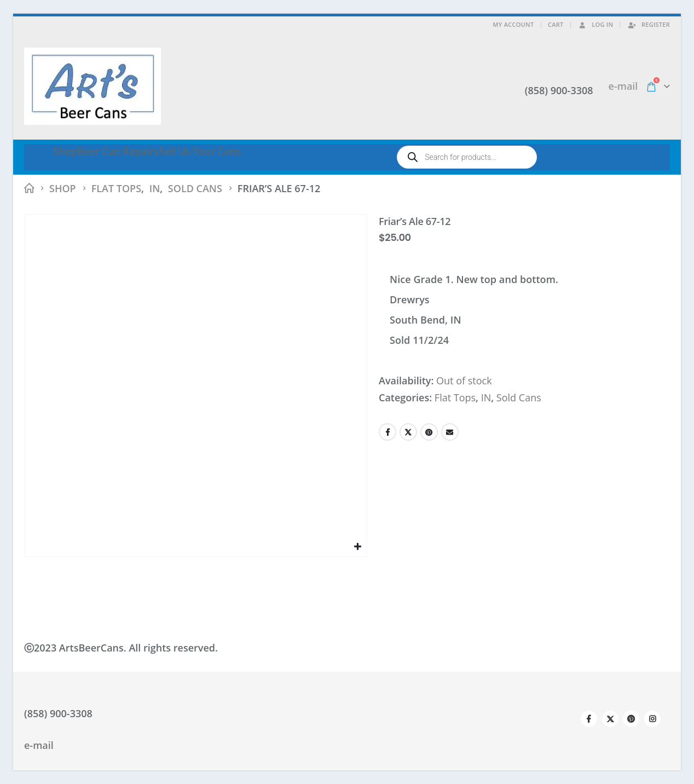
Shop (65, 151)
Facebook (388, 432)
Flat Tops (455, 397)
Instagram (652, 719)
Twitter (408, 432)
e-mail (623, 86)
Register (649, 24)
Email (450, 432)
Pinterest (429, 432)
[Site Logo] (92, 86)
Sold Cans (519, 397)
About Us (263, 151)
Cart (556, 24)
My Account (513, 24)
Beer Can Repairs (118, 151)
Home (38, 151)
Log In (595, 24)
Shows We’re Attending (340, 151)
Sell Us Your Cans (200, 151)
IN (486, 397)
